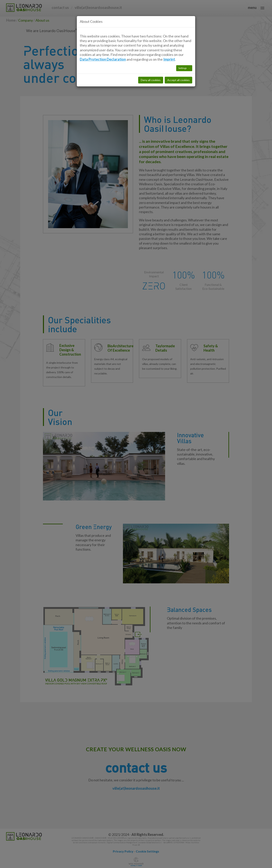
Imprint (169, 41)
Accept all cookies (178, 62)
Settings (183, 50)
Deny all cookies (151, 62)
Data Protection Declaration (103, 41)
